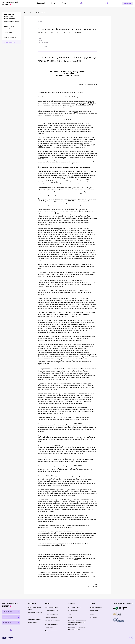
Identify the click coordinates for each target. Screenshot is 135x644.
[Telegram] (81, 3)
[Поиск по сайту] (103, 3)
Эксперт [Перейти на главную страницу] (10, 3)
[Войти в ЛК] (128, 3)
